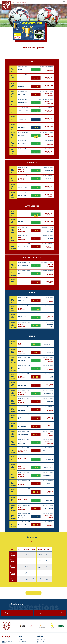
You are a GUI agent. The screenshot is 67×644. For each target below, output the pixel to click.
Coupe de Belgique (55, 611)
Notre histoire (22, 614)
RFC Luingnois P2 (39, 612)
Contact (53, 627)
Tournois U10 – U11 (24, 628)
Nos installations (23, 612)
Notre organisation (23, 615)
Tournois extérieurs (23, 633)
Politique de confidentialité (57, 630)
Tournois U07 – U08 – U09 (25, 627)
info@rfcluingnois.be (7, 616)
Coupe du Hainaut (55, 615)
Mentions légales (55, 628)
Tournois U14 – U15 (24, 631)
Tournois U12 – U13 (24, 630)
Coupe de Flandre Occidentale (55, 613)
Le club (21, 611)
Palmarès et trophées (24, 617)
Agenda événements (40, 628)
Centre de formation (40, 614)
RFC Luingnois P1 (39, 611)
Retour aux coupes (34, 562)
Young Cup (53, 619)
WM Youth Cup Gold (56, 617)
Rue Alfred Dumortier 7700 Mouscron (7, 613)
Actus (36, 627)
